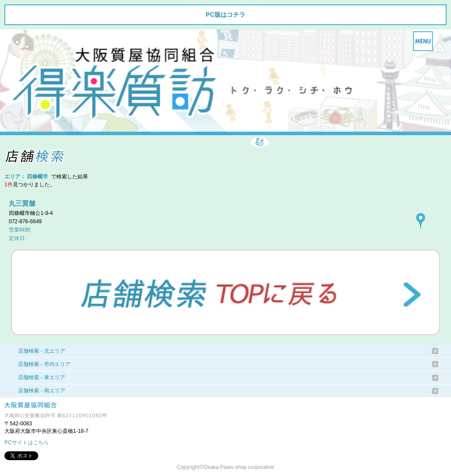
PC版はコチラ (225, 15)
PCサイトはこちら (27, 443)
